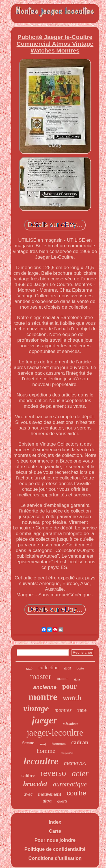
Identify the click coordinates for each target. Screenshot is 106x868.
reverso (53, 773)
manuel (63, 679)
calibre (28, 776)
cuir (29, 669)
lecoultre (41, 761)
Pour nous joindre (55, 840)
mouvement (50, 794)
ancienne (45, 687)
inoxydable (67, 753)
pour (69, 686)
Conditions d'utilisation (55, 858)
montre (43, 697)
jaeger (45, 720)
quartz (62, 801)
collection (48, 668)
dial (67, 668)
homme (46, 751)
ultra (47, 801)
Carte (55, 831)
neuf (43, 744)
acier (80, 773)
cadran (80, 742)
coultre (76, 793)
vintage (36, 708)
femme (28, 743)
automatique (70, 784)
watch (72, 698)
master (41, 676)
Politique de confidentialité (55, 849)
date (77, 679)
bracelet (35, 784)
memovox (75, 763)
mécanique (70, 724)
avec (28, 794)
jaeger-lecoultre (55, 732)
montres (63, 710)
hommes (59, 744)
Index (55, 822)
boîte (80, 668)
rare (82, 710)
